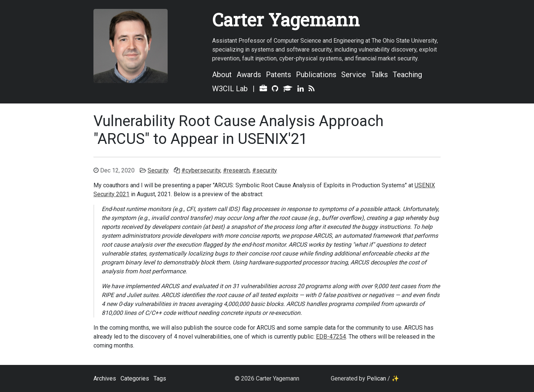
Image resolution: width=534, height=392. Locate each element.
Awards (249, 75)
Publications (316, 75)
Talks (379, 75)
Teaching (407, 75)
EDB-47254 (331, 337)
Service (354, 75)
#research (236, 170)
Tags (160, 378)
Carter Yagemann (286, 19)
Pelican (376, 378)
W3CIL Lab (230, 89)
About (222, 75)
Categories (135, 378)
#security (265, 170)
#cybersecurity (201, 170)
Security (158, 170)
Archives (105, 378)
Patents (278, 75)
